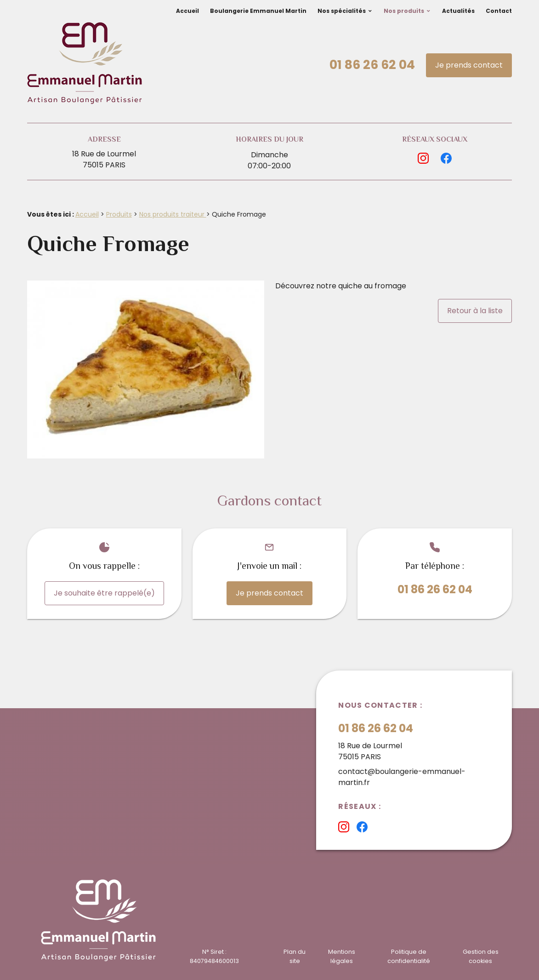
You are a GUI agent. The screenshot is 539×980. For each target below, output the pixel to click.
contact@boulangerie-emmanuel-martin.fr (402, 777)
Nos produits (404, 11)
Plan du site (295, 956)
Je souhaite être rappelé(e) (104, 593)
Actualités (458, 11)
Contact (499, 11)
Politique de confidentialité (409, 956)
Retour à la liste (475, 311)
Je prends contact (469, 65)
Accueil (187, 11)
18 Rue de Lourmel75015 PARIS (104, 159)
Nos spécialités (342, 11)
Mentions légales (342, 956)
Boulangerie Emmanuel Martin (258, 11)
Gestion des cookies (481, 956)
